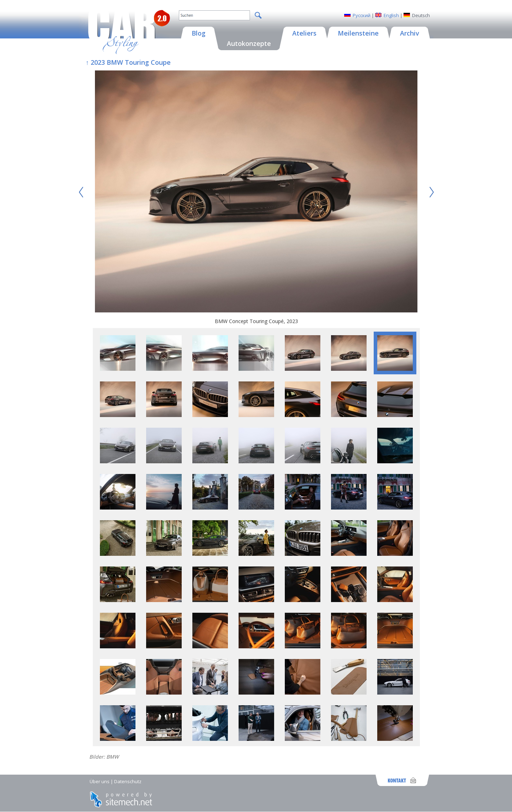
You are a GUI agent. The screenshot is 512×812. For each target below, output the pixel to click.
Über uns (100, 781)
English (391, 15)
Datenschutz (128, 781)
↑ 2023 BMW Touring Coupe (128, 62)
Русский (362, 15)
